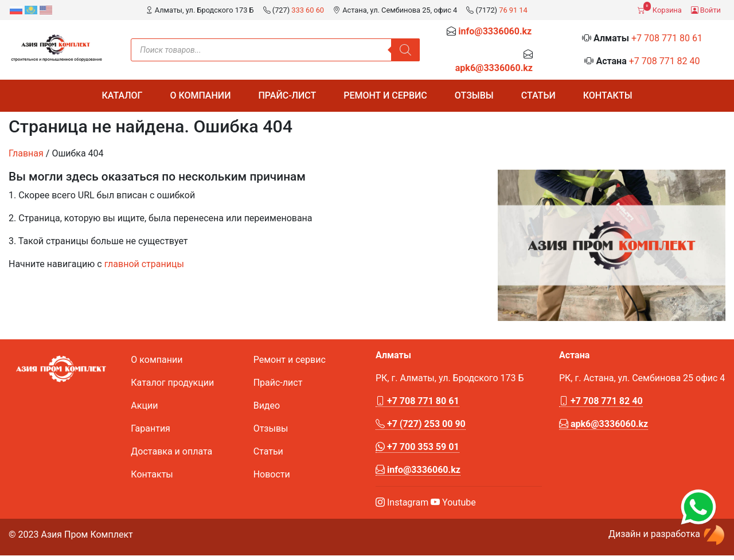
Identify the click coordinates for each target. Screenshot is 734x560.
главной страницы (144, 264)
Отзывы (474, 95)
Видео (267, 406)
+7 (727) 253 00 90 (421, 424)
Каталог (122, 95)
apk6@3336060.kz (494, 68)
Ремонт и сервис (385, 95)
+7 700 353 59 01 (417, 447)
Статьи (538, 95)
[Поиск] (405, 50)
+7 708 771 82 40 (665, 61)
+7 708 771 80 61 (667, 38)
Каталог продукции (172, 383)
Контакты (608, 95)
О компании (200, 95)
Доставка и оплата (171, 451)
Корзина (659, 8)
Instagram (402, 502)
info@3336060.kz (495, 31)
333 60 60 (308, 10)
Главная (26, 153)
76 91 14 (513, 10)
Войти (706, 10)
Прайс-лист (287, 95)
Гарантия (151, 428)
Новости (272, 474)
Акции (144, 406)
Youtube (453, 502)
